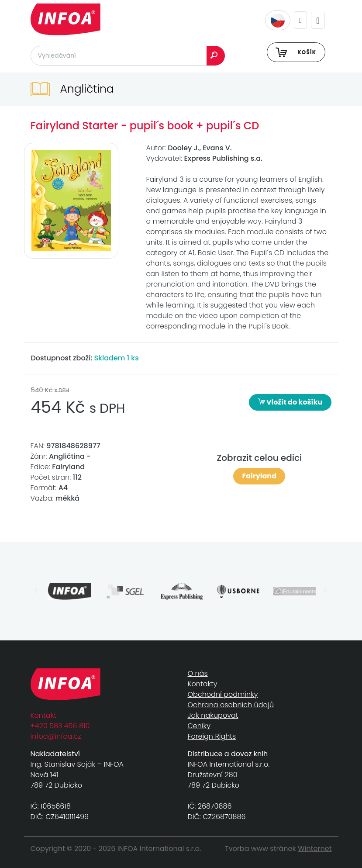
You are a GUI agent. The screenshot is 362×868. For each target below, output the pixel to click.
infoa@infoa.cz (56, 736)
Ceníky (199, 726)
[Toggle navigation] (318, 20)
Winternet (315, 849)
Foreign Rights (212, 736)
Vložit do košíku (290, 402)
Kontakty (203, 684)
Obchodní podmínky (223, 694)
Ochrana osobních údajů (231, 705)
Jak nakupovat (213, 715)
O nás (198, 673)
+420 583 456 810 (60, 726)
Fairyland (259, 476)
